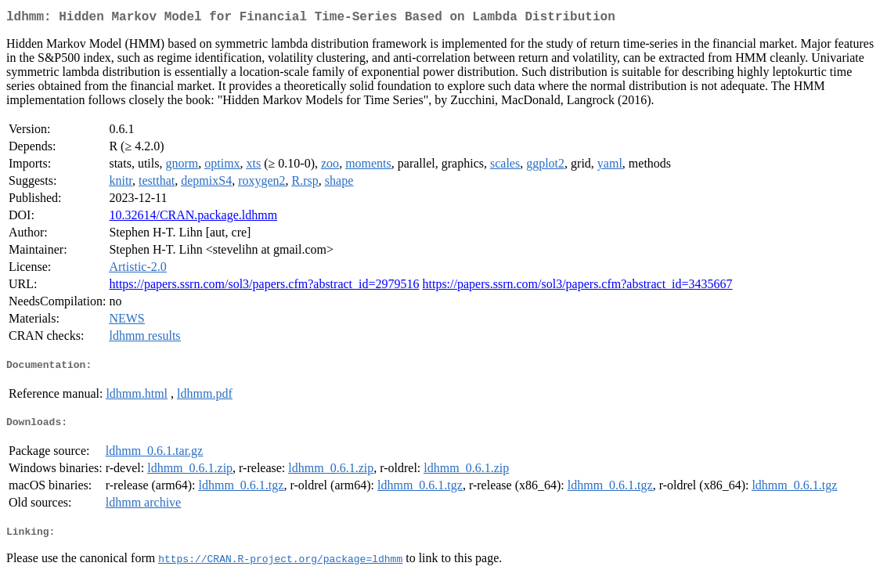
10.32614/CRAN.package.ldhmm (193, 218)
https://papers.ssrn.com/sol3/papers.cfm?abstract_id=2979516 (264, 287)
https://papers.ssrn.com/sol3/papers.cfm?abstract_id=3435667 (578, 287)
